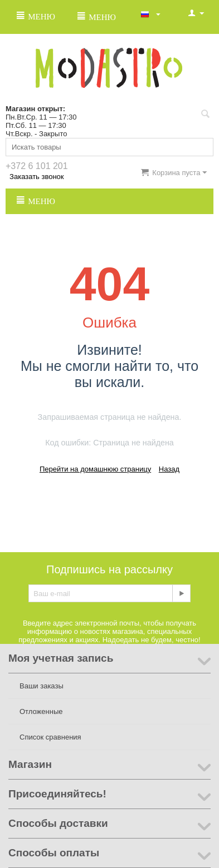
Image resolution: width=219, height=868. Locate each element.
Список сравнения (50, 737)
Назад (169, 469)
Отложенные (41, 711)
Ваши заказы (42, 686)
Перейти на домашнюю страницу (95, 469)
